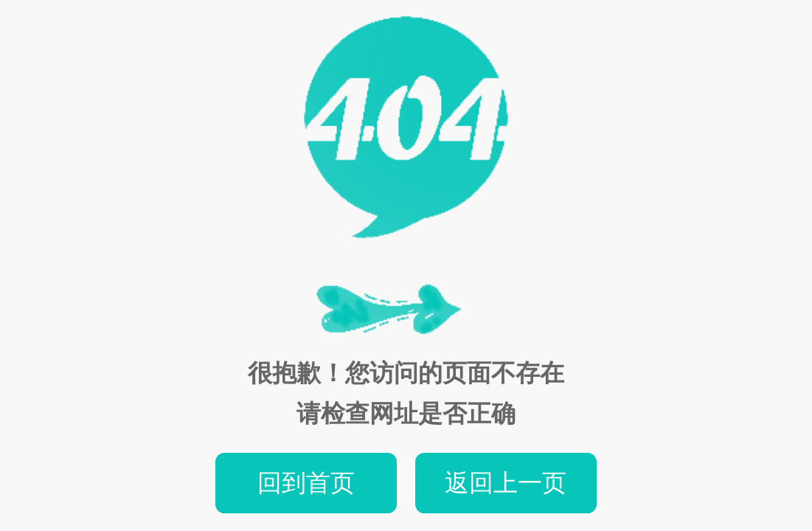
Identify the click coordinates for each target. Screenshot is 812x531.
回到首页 (306, 483)
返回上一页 (506, 483)
